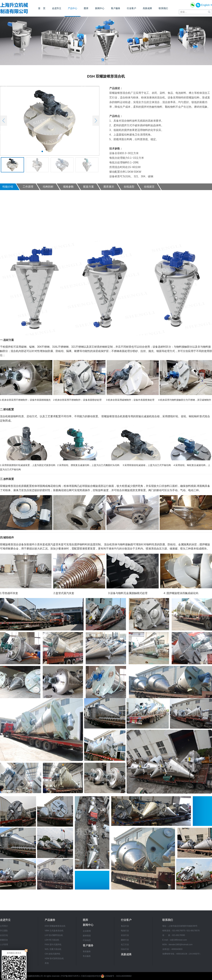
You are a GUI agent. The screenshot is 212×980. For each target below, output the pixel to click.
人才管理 (4, 945)
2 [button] (47, 151)
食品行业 (125, 926)
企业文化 (4, 935)
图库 (86, 8)
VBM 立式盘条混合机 (54, 931)
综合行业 (125, 949)
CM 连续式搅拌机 (53, 954)
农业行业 (125, 935)
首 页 (42, 8)
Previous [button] (3, 121)
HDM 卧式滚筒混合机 (54, 958)
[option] (50, 121)
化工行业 (125, 945)
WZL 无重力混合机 (53, 949)
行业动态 (87, 940)
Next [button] (96, 121)
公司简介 (4, 926)
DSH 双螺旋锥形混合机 (55, 926)
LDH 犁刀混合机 (52, 940)
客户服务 (116, 8)
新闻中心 (100, 8)
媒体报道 (87, 936)
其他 (47, 963)
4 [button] (57, 151)
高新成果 (147, 8)
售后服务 (87, 956)
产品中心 (73, 8)
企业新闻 (87, 931)
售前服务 (87, 951)
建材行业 (125, 940)
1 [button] (42, 151)
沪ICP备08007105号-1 (70, 976)
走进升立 (57, 8)
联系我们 (163, 8)
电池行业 (125, 931)
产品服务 (50, 920)
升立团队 (4, 931)
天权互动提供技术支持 (91, 976)
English (207, 5)
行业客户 (132, 8)
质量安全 (4, 940)
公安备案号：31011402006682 (116, 976)
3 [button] (52, 151)
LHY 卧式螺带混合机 (54, 935)
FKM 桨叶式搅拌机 (53, 945)
